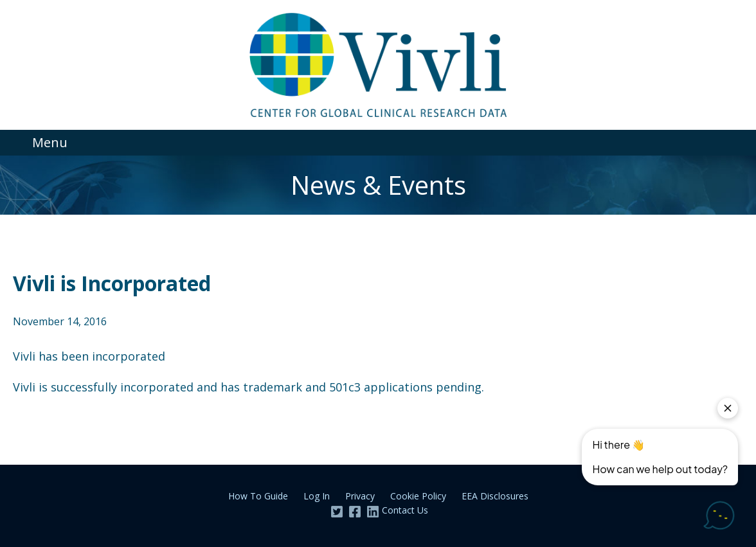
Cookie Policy (418, 496)
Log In (317, 496)
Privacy (360, 496)
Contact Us (405, 510)
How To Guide (258, 496)
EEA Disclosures (495, 496)
